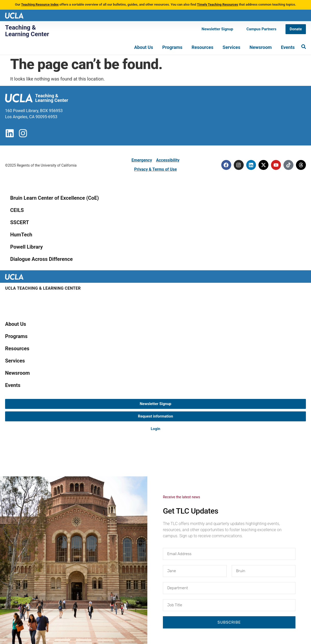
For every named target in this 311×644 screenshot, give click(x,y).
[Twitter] (263, 165)
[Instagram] (237, 165)
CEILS (17, 210)
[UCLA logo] (14, 15)
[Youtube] (275, 165)
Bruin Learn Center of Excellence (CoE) (55, 198)
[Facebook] (224, 165)
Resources (203, 47)
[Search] (304, 47)
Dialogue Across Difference (41, 259)
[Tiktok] (288, 165)
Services (231, 47)
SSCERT (20, 222)
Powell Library (27, 247)
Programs (172, 47)
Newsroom (261, 47)
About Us (144, 47)
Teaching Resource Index (40, 4)
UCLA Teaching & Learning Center (43, 288)
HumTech (21, 235)
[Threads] (301, 165)
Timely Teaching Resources (218, 4)
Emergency (142, 160)
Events (288, 47)
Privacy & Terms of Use (155, 169)
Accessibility (168, 160)
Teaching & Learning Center (27, 31)
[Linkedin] (250, 165)
